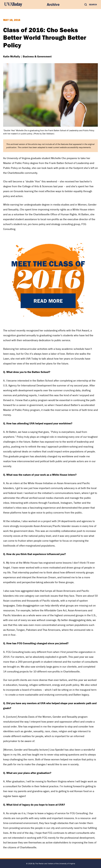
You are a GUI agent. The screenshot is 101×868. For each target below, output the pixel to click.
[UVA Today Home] (13, 4)
